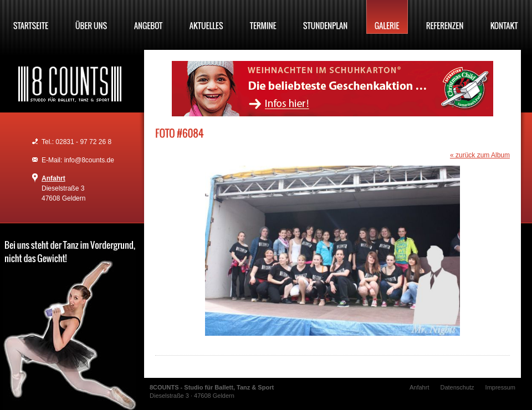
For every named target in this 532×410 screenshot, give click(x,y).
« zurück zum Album (480, 155)
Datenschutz (457, 387)
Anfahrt (53, 178)
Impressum (500, 387)
